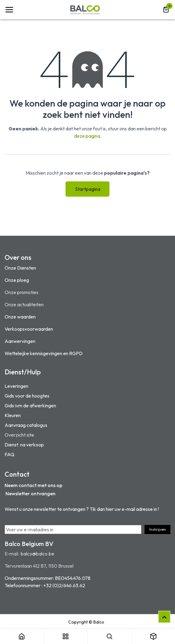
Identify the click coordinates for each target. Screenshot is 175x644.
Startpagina (88, 189)
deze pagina (87, 136)
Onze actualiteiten (24, 304)
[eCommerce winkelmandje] (166, 10)
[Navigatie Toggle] (9, 10)
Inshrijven (158, 529)
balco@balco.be (37, 554)
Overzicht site (19, 435)
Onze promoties (21, 292)
